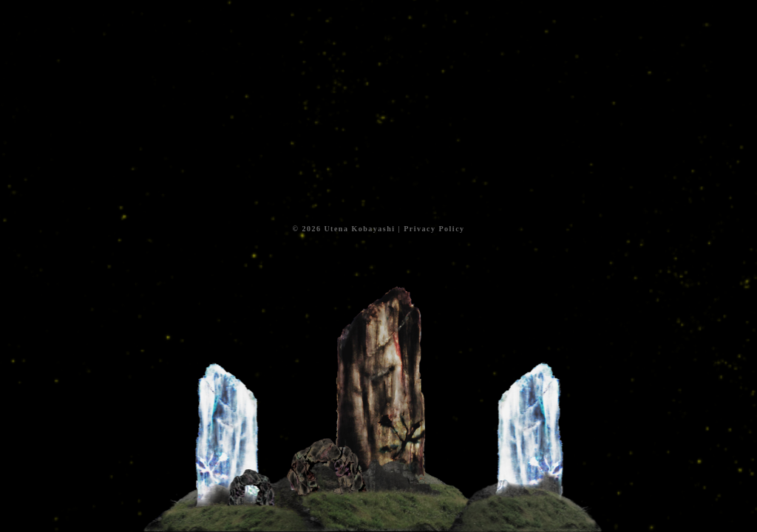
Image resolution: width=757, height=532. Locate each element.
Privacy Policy (434, 229)
